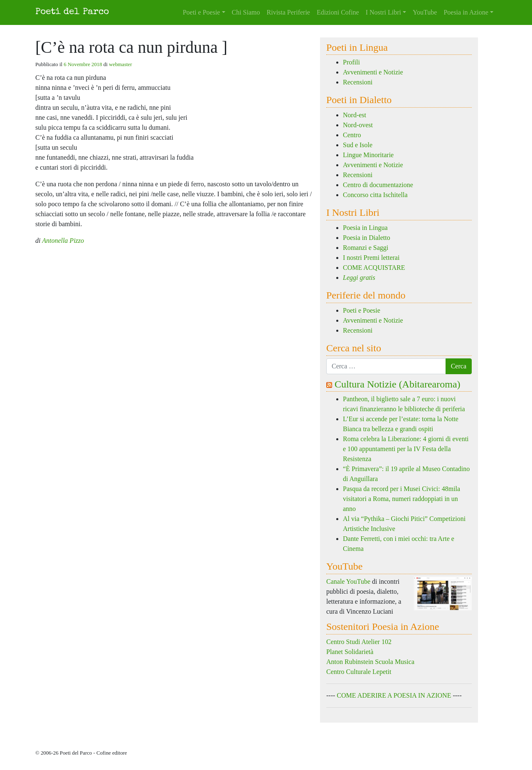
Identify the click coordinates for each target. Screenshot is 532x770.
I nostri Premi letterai (371, 258)
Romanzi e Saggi (366, 248)
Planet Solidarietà (350, 652)
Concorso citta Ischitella (375, 195)
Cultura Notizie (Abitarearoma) (398, 384)
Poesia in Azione (466, 12)
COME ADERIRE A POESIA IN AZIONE (394, 695)
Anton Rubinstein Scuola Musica (370, 662)
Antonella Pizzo (63, 241)
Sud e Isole (358, 145)
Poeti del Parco (72, 12)
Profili (351, 62)
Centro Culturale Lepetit (359, 672)
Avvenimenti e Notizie (373, 72)
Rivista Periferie (288, 12)
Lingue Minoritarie (368, 155)
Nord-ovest (358, 125)
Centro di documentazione (378, 185)
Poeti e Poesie (202, 12)
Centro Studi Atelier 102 (359, 642)
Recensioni (358, 82)
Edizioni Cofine (338, 12)
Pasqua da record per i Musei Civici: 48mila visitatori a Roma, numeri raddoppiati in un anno (401, 499)
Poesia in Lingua (365, 228)
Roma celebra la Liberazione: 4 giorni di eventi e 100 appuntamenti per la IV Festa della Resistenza (406, 449)
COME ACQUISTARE (374, 268)
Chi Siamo (246, 12)
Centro (352, 135)
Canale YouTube (348, 581)
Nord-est (355, 115)
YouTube (425, 12)
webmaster (120, 64)
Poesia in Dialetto (367, 238)
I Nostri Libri (383, 12)
